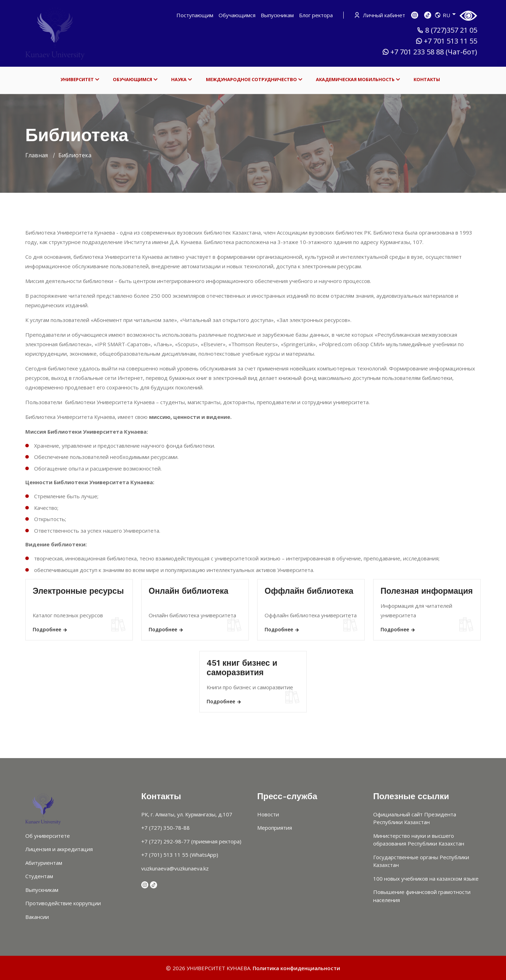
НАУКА (181, 80)
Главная (37, 155)
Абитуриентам (44, 863)
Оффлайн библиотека (309, 591)
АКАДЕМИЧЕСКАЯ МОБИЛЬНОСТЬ (358, 80)
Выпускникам (277, 15)
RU (445, 15)
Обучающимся (237, 15)
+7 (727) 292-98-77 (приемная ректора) (191, 841)
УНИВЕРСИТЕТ (80, 80)
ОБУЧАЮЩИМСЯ (135, 80)
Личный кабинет (380, 15)
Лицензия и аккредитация (59, 849)
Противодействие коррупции (63, 903)
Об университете (48, 836)
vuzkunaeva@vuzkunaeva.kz (175, 868)
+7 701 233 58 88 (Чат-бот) (430, 52)
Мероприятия (275, 828)
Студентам (39, 876)
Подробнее (50, 629)
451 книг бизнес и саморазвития (242, 668)
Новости (268, 814)
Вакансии (37, 917)
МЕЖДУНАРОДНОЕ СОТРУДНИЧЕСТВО (254, 80)
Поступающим (195, 15)
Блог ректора (316, 15)
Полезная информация (427, 591)
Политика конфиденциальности (296, 968)
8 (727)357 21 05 (447, 30)
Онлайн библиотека (189, 591)
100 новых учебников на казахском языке (426, 879)
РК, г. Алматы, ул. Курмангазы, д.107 (187, 814)
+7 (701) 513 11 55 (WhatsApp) (180, 855)
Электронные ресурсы (78, 591)
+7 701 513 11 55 (446, 41)
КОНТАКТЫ (427, 79)
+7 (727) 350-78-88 (166, 828)
